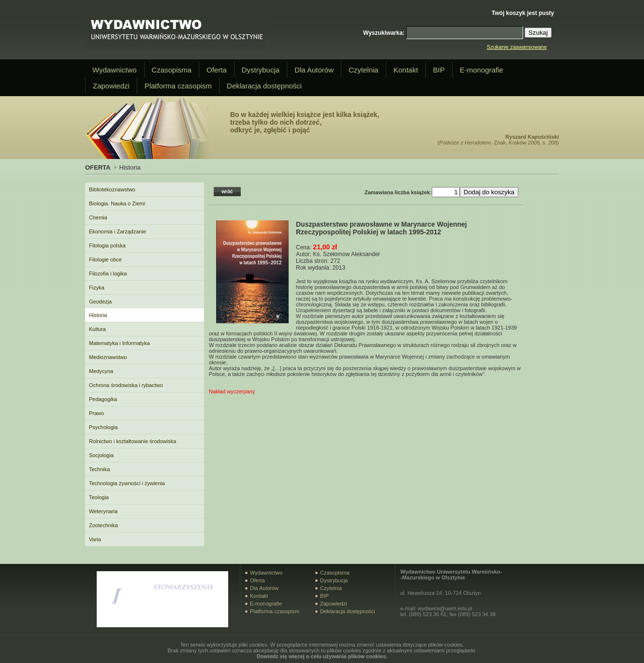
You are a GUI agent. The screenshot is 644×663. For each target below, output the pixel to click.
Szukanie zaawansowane (517, 47)
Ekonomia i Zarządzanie (117, 231)
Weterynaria (103, 511)
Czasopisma (172, 70)
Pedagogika (103, 399)
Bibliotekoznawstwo (112, 189)
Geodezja (100, 302)
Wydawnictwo (115, 70)
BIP (439, 70)
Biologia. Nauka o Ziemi (117, 203)
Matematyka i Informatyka (119, 343)
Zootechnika (103, 525)
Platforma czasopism (178, 86)
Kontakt (406, 70)
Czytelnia (364, 70)
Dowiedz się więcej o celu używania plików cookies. (322, 656)
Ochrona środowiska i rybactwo (126, 385)
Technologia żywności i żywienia (127, 483)
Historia (98, 315)
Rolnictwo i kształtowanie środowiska (132, 441)
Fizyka (97, 288)
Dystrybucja (261, 70)
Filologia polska (107, 245)
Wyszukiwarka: (384, 33)
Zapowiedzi (111, 86)
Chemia (98, 217)
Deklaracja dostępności (264, 86)
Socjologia (101, 455)
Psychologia (103, 427)
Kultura (97, 329)
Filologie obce (105, 259)
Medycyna (101, 371)
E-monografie (482, 70)
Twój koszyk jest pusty (523, 13)
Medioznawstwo (108, 357)
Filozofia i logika (108, 274)
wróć (227, 192)
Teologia (99, 497)
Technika (99, 469)
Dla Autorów (314, 70)
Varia (95, 539)
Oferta (217, 70)
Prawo (96, 413)
